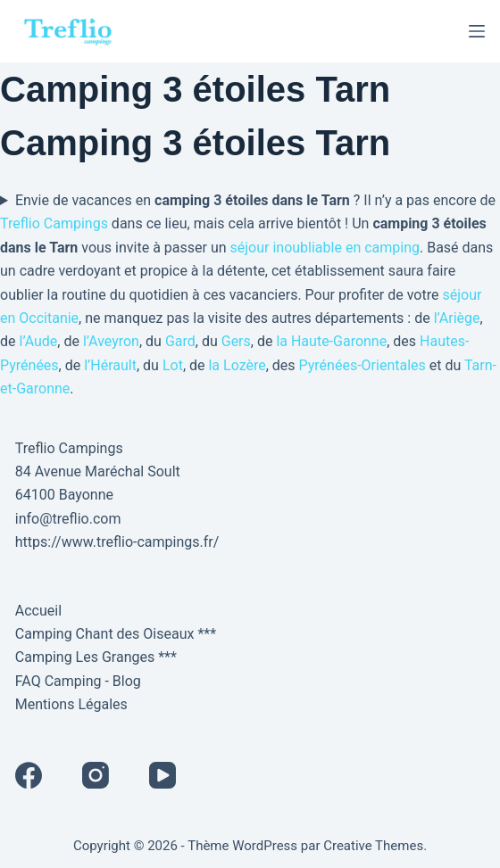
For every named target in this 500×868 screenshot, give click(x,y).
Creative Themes (373, 846)
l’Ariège (457, 318)
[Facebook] (29, 775)
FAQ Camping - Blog (78, 681)
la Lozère (237, 365)
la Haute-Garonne (331, 341)
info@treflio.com (68, 519)
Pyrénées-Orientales (362, 365)
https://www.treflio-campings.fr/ (117, 542)
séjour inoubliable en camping (325, 248)
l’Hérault (110, 365)
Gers (236, 341)
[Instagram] (96, 775)
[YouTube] (162, 775)
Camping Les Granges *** (96, 657)
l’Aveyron (111, 341)
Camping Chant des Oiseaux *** (116, 634)
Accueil (38, 611)
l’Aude (38, 341)
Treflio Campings (54, 223)
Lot (173, 365)
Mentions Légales (71, 704)
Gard (180, 341)
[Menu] (477, 31)
